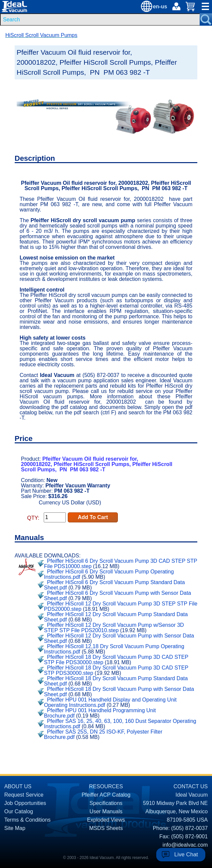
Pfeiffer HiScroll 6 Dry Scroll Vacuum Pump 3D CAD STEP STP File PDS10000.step (121, 564)
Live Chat (186, 854)
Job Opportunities (25, 803)
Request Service (24, 795)
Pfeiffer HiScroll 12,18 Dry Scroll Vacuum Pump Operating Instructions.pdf (114, 649)
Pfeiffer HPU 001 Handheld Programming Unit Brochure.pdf (100, 713)
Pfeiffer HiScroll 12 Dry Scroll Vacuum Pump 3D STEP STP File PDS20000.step (121, 606)
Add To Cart (93, 517)
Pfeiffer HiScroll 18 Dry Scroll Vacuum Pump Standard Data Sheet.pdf (116, 681)
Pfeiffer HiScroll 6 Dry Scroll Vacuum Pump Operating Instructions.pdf (109, 574)
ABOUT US (18, 786)
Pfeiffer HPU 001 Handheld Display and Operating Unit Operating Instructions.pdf (110, 702)
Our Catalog (19, 811)
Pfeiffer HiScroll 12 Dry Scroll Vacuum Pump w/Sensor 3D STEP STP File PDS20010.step (114, 628)
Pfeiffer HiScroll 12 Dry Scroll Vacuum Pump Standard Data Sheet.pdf (116, 617)
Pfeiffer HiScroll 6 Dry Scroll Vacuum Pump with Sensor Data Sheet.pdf (118, 596)
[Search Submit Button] (206, 20)
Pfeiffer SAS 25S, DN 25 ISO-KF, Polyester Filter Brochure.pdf (103, 734)
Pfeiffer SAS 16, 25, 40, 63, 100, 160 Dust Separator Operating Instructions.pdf (120, 724)
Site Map (15, 828)
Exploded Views (106, 820)
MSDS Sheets (106, 828)
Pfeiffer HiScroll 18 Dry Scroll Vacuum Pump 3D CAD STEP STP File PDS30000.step (116, 660)
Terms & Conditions (28, 820)
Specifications (106, 803)
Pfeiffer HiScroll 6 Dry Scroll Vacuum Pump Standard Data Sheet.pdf (115, 585)
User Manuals (106, 811)
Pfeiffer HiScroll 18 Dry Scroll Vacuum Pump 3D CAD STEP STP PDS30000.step (116, 670)
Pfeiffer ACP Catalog (106, 795)
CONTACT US (191, 786)
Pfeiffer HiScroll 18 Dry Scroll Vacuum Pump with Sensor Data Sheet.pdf (119, 692)
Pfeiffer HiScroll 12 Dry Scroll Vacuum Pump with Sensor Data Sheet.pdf (119, 638)
